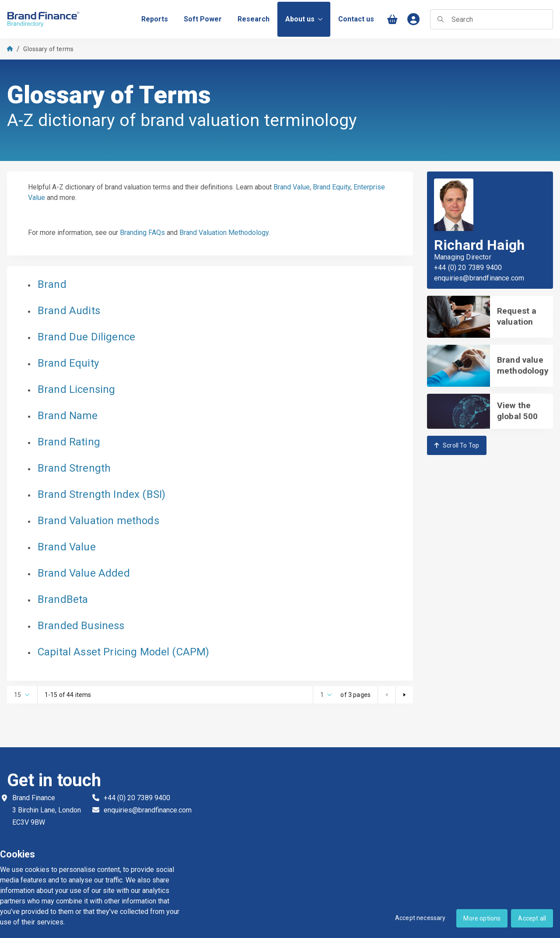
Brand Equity (332, 187)
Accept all (532, 918)
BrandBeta (63, 599)
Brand (52, 284)
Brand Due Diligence (86, 337)
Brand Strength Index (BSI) (101, 494)
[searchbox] (492, 19)
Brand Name (68, 416)
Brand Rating (69, 442)
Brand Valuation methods (98, 521)
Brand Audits (69, 311)
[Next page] (404, 695)
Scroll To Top (457, 445)
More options (482, 918)
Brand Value (292, 187)
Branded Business (81, 626)
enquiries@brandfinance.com (479, 278)
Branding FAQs (142, 233)
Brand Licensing (76, 389)
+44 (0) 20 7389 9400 (468, 268)
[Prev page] (386, 695)
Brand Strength (74, 468)
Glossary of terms (48, 49)
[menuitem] (155, 19)
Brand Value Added (84, 573)
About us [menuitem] (304, 19)
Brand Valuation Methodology (224, 233)
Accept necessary (420, 918)
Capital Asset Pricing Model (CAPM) (123, 652)
